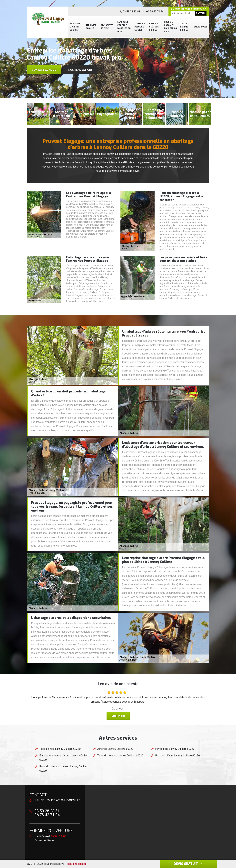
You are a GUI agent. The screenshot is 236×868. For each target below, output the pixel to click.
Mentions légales (77, 864)
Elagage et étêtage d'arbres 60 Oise (124, 27)
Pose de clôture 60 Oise (154, 27)
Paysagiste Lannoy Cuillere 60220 (175, 749)
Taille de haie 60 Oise (184, 27)
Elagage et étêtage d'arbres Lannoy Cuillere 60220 (64, 758)
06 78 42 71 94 (153, 12)
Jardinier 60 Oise (91, 27)
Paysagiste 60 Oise (107, 27)
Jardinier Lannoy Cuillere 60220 (115, 749)
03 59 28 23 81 (130, 12)
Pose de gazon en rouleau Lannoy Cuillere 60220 (63, 769)
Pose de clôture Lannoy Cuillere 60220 (177, 756)
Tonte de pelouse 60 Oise (140, 27)
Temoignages (200, 27)
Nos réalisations (80, 70)
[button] (115, 95)
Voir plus (118, 716)
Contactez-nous (44, 70)
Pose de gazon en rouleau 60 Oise (170, 27)
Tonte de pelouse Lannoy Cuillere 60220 (120, 756)
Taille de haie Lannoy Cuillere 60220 (60, 749)
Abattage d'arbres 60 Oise (75, 27)
